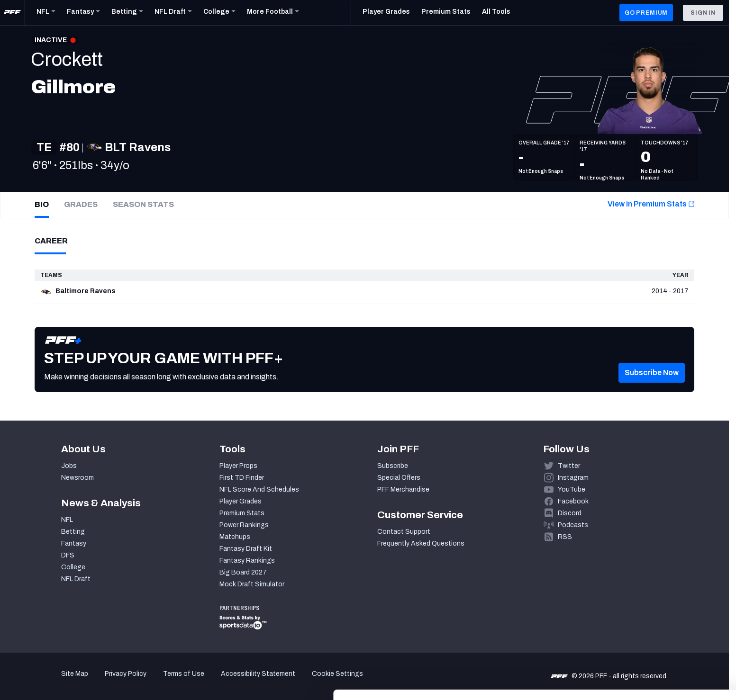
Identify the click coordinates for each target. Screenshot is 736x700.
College (73, 567)
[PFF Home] (12, 13)
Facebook (573, 501)
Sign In (703, 13)
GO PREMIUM (646, 13)
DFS (68, 555)
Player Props (238, 466)
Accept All (657, 613)
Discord (570, 513)
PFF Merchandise (403, 489)
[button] (652, 373)
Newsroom (77, 478)
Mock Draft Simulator (252, 584)
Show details (146, 681)
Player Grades (241, 501)
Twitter (569, 466)
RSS (565, 537)
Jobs (69, 466)
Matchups (235, 537)
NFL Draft (76, 579)
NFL (67, 520)
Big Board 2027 (243, 572)
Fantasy (74, 543)
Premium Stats (242, 513)
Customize (657, 641)
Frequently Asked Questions (421, 543)
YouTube (572, 489)
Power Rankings (244, 525)
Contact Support (404, 532)
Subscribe (393, 466)
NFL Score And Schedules (259, 489)
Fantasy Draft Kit (246, 549)
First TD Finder (242, 478)
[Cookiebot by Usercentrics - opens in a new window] (61, 682)
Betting (73, 532)
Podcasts (573, 525)
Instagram (573, 478)
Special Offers (399, 478)
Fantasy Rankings (247, 561)
